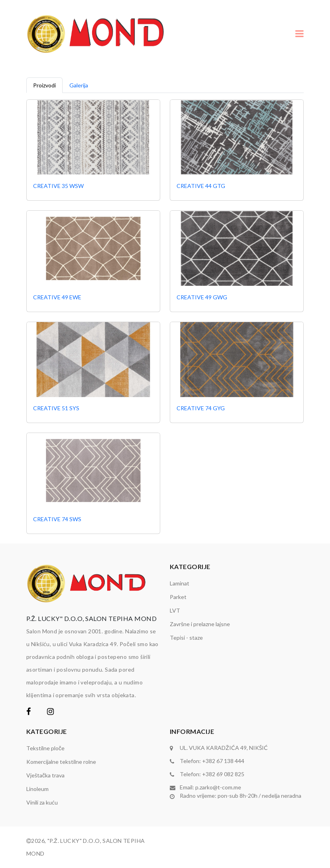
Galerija (79, 85)
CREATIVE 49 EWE (57, 297)
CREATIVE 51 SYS (56, 408)
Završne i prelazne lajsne (200, 624)
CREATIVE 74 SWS (57, 519)
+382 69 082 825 (223, 774)
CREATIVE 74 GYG (201, 408)
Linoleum (37, 789)
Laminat (180, 583)
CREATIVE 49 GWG (202, 297)
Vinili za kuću (42, 802)
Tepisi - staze (186, 638)
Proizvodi (44, 85)
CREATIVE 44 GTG (201, 186)
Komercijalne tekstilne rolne (61, 762)
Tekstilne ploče (45, 748)
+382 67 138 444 (223, 761)
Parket (178, 597)
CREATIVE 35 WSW (58, 186)
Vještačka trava (45, 775)
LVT (175, 610)
